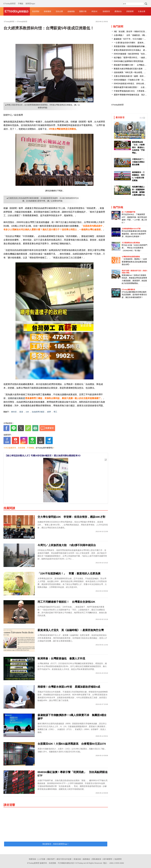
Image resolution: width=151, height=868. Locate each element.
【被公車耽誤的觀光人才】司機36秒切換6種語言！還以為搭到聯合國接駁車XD (43, 456)
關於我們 (51, 859)
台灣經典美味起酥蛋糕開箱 (131, 257)
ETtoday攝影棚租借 (128, 289)
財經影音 (106, 11)
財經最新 (48, 11)
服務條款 (87, 859)
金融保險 (71, 11)
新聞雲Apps (30, 1)
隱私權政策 (97, 859)
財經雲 (17, 11)
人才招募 (42, 859)
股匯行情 (83, 11)
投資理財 (36, 11)
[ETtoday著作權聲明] (44, 448)
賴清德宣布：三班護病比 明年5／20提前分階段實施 (138, 176)
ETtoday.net (81, 863)
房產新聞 (130, 11)
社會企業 (142, 11)
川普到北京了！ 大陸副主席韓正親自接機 (139, 162)
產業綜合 (118, 11)
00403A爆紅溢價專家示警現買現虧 (129, 61)
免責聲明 (118, 859)
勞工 (55, 412)
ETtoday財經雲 (118, 105)
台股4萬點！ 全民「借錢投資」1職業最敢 (132, 35)
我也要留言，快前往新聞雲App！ (56, 844)
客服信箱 (77, 859)
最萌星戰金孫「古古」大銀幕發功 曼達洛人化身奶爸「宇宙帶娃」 (138, 147)
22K (27, 412)
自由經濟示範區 (38, 412)
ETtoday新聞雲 (10, 1)
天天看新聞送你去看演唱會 (131, 243)
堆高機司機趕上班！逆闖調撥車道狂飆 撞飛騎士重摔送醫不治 (138, 191)
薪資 (21, 412)
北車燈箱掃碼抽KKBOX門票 (131, 229)
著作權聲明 (108, 859)
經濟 (49, 412)
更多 (142, 118)
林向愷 (14, 412)
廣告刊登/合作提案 (64, 859)
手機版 (21, 1)
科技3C (95, 11)
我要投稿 (32, 859)
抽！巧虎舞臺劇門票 (128, 212)
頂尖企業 (59, 11)
